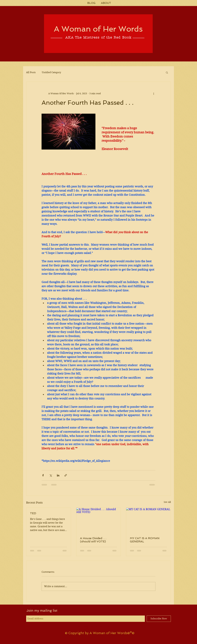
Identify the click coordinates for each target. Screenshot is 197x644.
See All (167, 502)
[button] (167, 72)
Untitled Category (51, 72)
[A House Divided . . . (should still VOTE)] (99, 520)
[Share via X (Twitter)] (51, 475)
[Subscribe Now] (159, 619)
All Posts (31, 72)
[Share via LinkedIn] (58, 475)
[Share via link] (66, 475)
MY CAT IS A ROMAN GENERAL (145, 540)
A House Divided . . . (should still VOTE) (93, 540)
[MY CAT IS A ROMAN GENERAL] (148, 520)
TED (33, 513)
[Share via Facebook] (43, 475)
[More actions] (154, 93)
